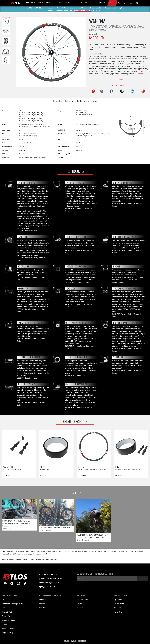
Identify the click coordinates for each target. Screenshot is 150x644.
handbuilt (122, 551)
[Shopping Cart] (137, 3)
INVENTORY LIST (44, 3)
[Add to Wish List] (93, 91)
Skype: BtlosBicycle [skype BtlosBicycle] (47, 587)
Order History (119, 604)
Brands (5, 624)
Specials (80, 608)
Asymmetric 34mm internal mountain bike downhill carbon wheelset (32, 559)
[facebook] (12, 583)
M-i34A (81, 466)
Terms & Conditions (9, 620)
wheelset (140, 551)
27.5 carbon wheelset (39, 554)
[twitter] (25, 583)
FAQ (3, 600)
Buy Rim (119, 79)
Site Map (43, 608)
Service (5, 608)
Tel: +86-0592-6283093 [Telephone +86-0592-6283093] (49, 574)
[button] (112, 3)
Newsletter (118, 612)
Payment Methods (9, 629)
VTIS (117, 466)
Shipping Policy (8, 633)
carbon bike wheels (95, 551)
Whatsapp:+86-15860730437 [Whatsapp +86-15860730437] (51, 579)
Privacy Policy (7, 616)
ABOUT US (101, 3)
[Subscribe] (143, 578)
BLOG (92, 3)
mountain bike (131, 551)
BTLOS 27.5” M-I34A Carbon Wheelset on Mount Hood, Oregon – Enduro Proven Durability (17, 523)
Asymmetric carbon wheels (26, 551)
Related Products (83, 101)
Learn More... (140, 74)
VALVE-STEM (8, 466)
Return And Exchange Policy (12, 604)
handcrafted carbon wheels (68, 551)
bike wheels (83, 551)
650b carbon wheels (110, 551)
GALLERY (83, 3)
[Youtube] (5, 583)
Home (4, 559)
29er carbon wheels (44, 551)
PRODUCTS (30, 3)
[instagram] (18, 583)
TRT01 (43, 466)
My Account (118, 600)
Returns (42, 604)
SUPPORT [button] (58, 3)
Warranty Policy (8, 612)
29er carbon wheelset (22, 554)
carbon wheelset (8, 554)
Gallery (94, 101)
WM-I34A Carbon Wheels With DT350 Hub (55, 528)
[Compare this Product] (102, 91)
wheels (54, 551)
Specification (58, 101)
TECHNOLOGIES (70, 3)
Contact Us (43, 600)
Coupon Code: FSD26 (83, 11)
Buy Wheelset (119, 85)
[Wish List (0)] (131, 3)
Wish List (117, 608)
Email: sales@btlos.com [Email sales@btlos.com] (49, 583)
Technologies (70, 101)
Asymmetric (10, 551)
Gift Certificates (82, 600)
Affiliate (79, 604)
